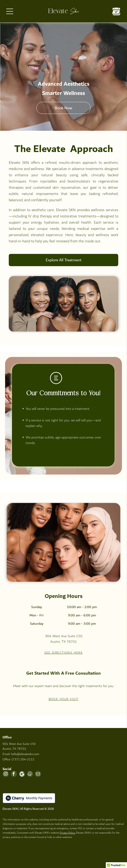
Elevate (58, 12)
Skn (74, 11)
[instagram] (6, 775)
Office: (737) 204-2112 (18, 759)
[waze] (30, 775)
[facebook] (14, 775)
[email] (38, 775)
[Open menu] (10, 11)
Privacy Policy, (68, 833)
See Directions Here (64, 653)
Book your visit (64, 699)
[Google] (22, 775)
